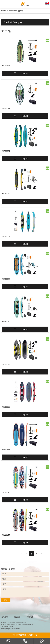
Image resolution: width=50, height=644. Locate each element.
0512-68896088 (8, 627)
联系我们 (17, 617)
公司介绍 (4, 617)
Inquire (25, 73)
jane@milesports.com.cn (13, 629)
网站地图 (30, 617)
